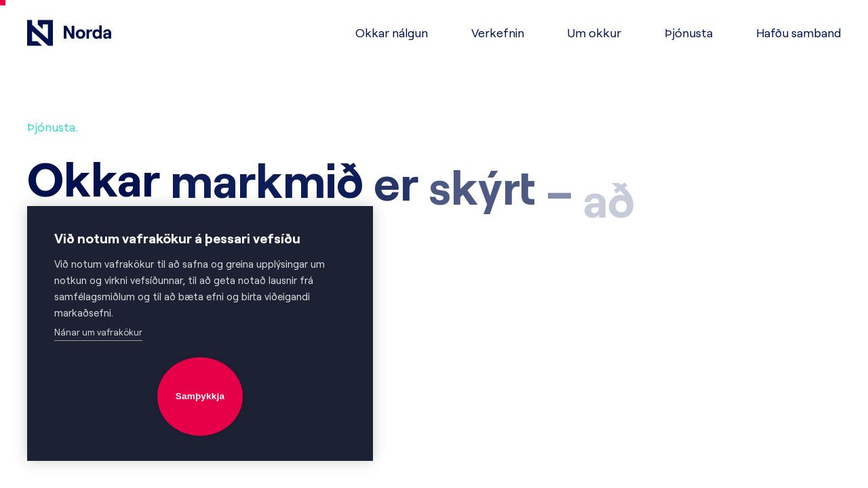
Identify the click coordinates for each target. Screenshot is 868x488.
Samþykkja (200, 396)
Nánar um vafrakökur (98, 332)
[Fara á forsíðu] (69, 33)
